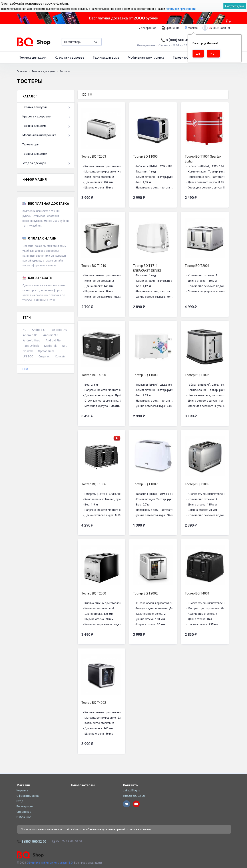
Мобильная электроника (146, 57)
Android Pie (53, 340)
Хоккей (60, 356)
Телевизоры (182, 57)
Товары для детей (35, 154)
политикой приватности (181, 9)
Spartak (28, 351)
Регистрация (25, 806)
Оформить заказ (28, 796)
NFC (65, 346)
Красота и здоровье (70, 57)
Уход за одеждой (34, 163)
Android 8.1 (30, 335)
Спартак (44, 356)
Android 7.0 (59, 330)
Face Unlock (31, 346)
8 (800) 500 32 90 (180, 40)
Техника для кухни (33, 57)
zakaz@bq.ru (132, 790)
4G (25, 330)
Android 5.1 (39, 330)
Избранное (148, 28)
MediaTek (50, 346)
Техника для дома (106, 57)
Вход (20, 801)
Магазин (23, 785)
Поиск (96, 42)
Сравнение (171, 28)
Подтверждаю (235, 6)
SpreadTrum (46, 351)
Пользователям (82, 785)
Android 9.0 (51, 335)
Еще (25, 369)
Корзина (22, 790)
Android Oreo (32, 340)
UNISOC (28, 356)
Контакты (131, 785)
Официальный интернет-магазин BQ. (50, 863)
